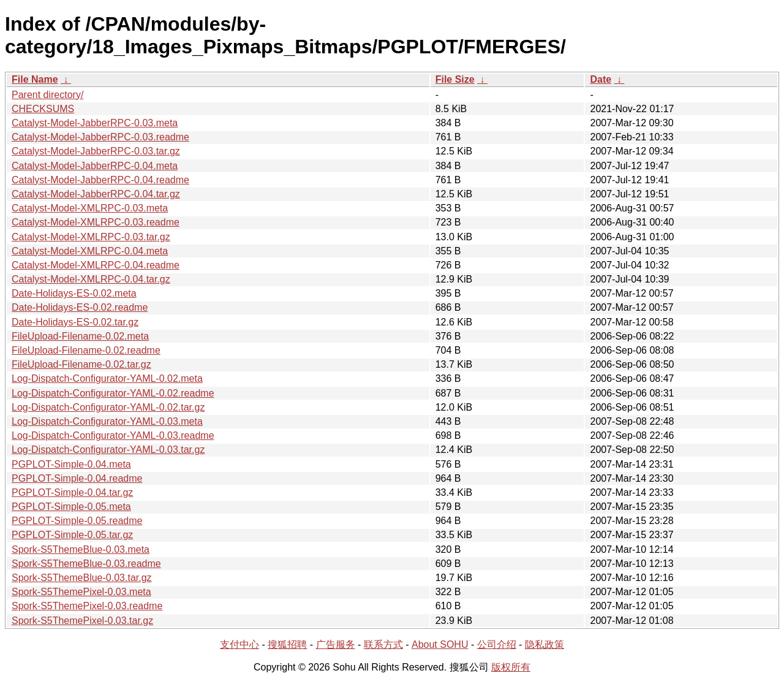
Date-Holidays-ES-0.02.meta (74, 293)
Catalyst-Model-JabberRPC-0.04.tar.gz (96, 194)
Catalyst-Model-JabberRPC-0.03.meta (95, 123)
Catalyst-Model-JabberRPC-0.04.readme (100, 180)
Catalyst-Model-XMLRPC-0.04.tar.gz (91, 279)
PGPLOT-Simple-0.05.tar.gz (72, 535)
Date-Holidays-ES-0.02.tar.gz (75, 322)
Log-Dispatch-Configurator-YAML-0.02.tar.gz (108, 407)
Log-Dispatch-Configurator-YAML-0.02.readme (113, 393)
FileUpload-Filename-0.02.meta (80, 336)
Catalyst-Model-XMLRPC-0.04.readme (96, 265)
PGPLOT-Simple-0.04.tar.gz (72, 492)
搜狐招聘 (287, 644)
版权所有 (511, 667)
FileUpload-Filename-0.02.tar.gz (81, 364)
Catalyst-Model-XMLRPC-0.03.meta (90, 208)
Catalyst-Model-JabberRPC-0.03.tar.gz (96, 151)
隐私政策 (545, 644)
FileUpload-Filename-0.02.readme (86, 350)
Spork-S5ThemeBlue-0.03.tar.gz (82, 578)
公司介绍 (497, 644)
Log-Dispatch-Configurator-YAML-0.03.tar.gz (108, 450)
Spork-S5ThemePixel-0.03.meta (81, 592)
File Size (455, 79)
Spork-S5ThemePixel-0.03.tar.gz (82, 621)
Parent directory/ (47, 95)
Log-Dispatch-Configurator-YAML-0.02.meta (107, 378)
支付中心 (239, 644)
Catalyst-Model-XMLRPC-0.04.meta (90, 251)
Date (601, 79)
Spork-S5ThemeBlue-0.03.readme (86, 564)
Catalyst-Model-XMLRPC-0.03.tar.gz (91, 237)
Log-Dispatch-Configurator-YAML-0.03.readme (113, 435)
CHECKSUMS (43, 109)
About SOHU (440, 644)
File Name (35, 79)
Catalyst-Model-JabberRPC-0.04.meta (95, 166)
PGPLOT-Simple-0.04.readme (77, 478)
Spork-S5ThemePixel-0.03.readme (87, 606)
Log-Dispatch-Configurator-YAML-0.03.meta (107, 421)
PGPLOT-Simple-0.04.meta (71, 464)
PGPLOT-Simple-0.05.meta (71, 507)
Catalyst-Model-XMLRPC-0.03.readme (96, 222)
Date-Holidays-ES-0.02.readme (80, 307)
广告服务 (336, 644)
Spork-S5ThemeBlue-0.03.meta (81, 549)
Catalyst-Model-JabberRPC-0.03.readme (100, 137)
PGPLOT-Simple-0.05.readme (77, 521)
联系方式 (383, 644)
